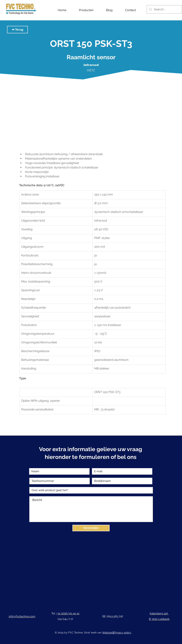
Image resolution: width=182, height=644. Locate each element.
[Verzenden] (91, 528)
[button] (17, 30)
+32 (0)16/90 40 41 (68, 613)
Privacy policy (123, 633)
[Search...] (164, 9)
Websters (108, 633)
